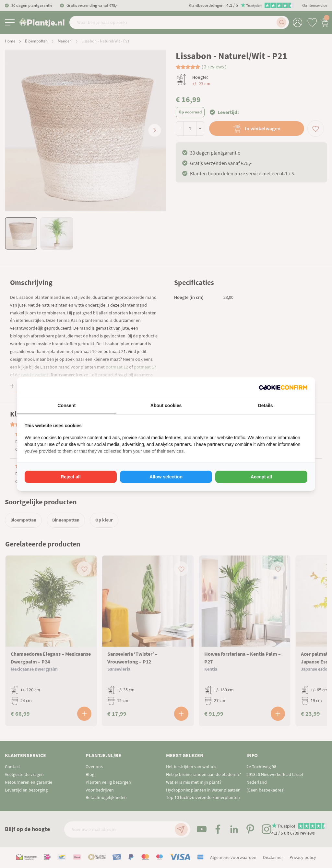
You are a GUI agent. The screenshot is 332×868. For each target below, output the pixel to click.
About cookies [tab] (166, 405)
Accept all (261, 477)
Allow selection (166, 477)
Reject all (71, 477)
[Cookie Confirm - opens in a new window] (283, 387)
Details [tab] (266, 405)
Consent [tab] (66, 405)
